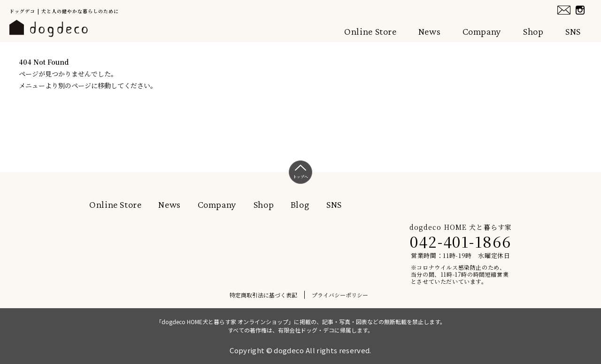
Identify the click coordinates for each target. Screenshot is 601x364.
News (430, 31)
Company (482, 31)
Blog (300, 205)
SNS (573, 31)
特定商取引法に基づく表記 (263, 295)
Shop (533, 31)
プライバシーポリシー (340, 295)
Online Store (370, 31)
